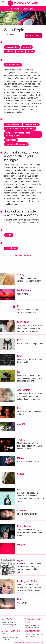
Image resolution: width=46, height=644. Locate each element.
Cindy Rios (23, 322)
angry (20, 51)
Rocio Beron (24, 526)
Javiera (21, 424)
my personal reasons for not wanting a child (19, 134)
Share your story (33, 36)
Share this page (23, 255)
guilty (30, 51)
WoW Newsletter (32, 631)
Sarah (20, 474)
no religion (11, 248)
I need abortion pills (23, 9)
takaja (20, 458)
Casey (21, 275)
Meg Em (22, 544)
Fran (20, 599)
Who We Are (7, 619)
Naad (20, 356)
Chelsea (22, 510)
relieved (10, 51)
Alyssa (21, 560)
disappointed (12, 47)
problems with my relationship (20, 129)
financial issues (13, 124)
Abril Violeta (24, 390)
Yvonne (21, 440)
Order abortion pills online (33, 621)
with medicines (13, 65)
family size (11, 140)
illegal (9, 235)
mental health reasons (16, 144)
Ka (19, 372)
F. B (19, 340)
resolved (27, 47)
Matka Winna (24, 290)
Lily (19, 408)
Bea (19, 490)
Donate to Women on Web (11, 632)
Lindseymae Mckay (28, 581)
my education (31, 124)
